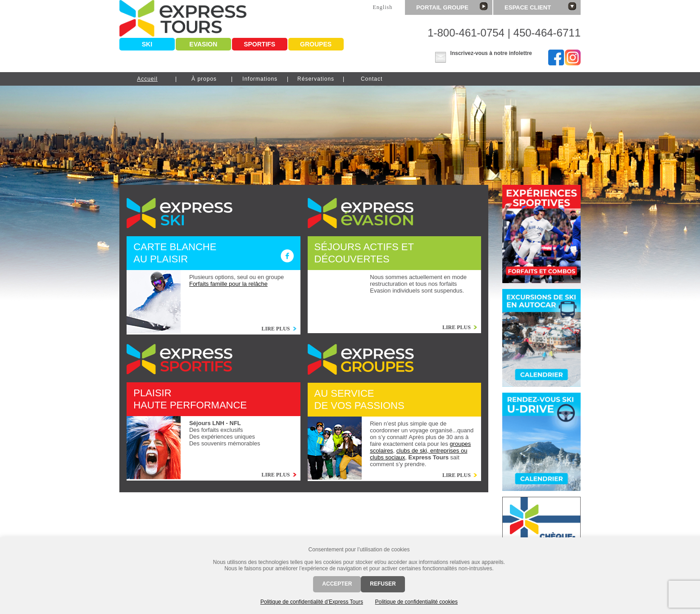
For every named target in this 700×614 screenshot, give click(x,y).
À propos (204, 79)
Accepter (337, 584)
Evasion (203, 44)
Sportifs (259, 44)
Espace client (540, 7)
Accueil (147, 79)
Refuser (383, 584)
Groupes (316, 44)
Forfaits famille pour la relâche (228, 284)
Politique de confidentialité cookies (416, 602)
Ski (147, 44)
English (382, 7)
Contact (372, 79)
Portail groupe (452, 7)
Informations (260, 79)
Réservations (316, 79)
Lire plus (276, 329)
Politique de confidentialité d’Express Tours (312, 602)
